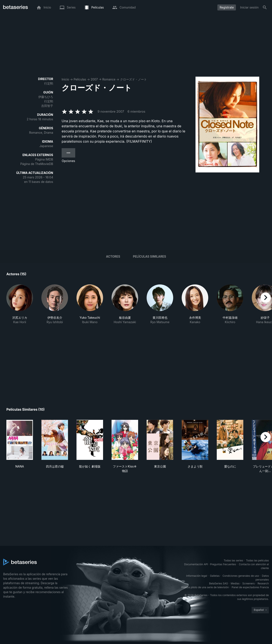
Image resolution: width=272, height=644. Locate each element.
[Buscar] (265, 7)
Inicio (65, 79)
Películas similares (149, 256)
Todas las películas (257, 560)
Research (263, 583)
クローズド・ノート (133, 79)
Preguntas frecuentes (223, 564)
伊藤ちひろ (46, 97)
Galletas (215, 576)
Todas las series (233, 560)
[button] (20, 307)
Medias (235, 583)
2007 (94, 79)
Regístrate (227, 7)
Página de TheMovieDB (37, 164)
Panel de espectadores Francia (250, 587)
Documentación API (196, 564)
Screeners (249, 583)
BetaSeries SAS (218, 583)
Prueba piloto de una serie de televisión (205, 587)
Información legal (197, 576)
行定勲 (49, 83)
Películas (80, 79)
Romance (109, 79)
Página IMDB (44, 159)
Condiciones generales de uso (241, 576)
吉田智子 (47, 106)
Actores (113, 256)
